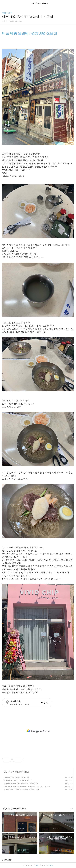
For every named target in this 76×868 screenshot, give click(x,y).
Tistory (51, 865)
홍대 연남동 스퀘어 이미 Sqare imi (16, 780)
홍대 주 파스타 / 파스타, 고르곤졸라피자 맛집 (20, 789)
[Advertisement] (38, 731)
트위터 (44, 798)
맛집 (6, 772)
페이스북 (32, 798)
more (72, 808)
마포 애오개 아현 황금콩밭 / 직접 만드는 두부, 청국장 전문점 (26, 786)
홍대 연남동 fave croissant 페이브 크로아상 (19, 783)
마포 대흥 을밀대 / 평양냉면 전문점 (30, 33)
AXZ (37, 865)
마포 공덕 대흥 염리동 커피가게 (15, 777)
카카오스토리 (38, 798)
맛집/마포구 (7, 13)
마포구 (11, 772)
